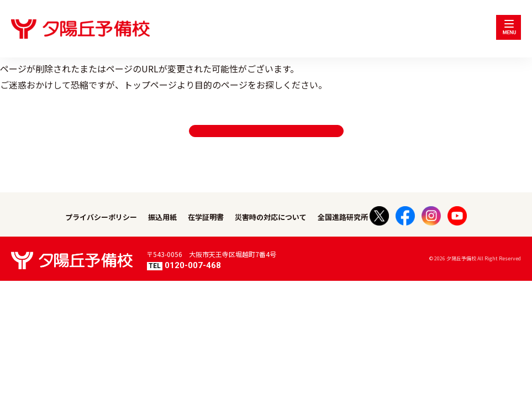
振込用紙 (162, 234)
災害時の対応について (271, 234)
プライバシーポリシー (101, 234)
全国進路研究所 (343, 234)
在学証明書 (206, 234)
